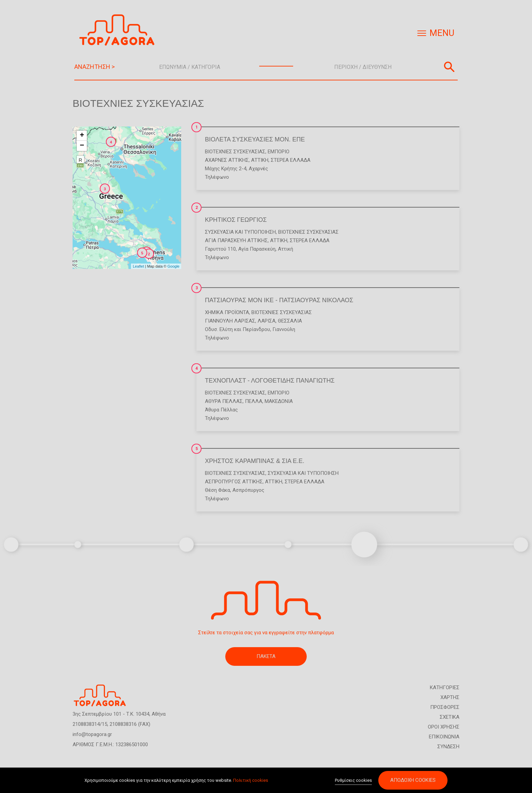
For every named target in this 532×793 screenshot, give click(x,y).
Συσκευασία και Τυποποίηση (240, 232)
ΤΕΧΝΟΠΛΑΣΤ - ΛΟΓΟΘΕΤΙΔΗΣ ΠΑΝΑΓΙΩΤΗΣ (270, 381)
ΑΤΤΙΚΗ (260, 160)
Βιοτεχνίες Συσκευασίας (235, 152)
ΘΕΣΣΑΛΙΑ (290, 321)
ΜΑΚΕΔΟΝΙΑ (279, 401)
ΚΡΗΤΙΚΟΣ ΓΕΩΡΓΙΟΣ (236, 220)
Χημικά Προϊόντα (227, 312)
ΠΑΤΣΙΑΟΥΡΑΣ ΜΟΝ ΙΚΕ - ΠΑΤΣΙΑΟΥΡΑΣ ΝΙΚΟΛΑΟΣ (279, 300)
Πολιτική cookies (251, 780)
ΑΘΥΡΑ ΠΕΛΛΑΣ (224, 401)
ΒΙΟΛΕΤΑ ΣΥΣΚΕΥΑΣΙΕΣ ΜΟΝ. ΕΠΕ (255, 139)
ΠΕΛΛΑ (254, 401)
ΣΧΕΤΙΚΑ (450, 717)
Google (174, 266)
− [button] (82, 146)
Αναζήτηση (449, 67)
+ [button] (82, 136)
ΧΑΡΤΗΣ (450, 697)
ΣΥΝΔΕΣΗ (448, 747)
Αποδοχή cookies (413, 780)
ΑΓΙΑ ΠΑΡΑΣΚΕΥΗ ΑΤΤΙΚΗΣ (236, 240)
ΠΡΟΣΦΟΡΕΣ (445, 707)
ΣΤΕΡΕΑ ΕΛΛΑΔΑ (291, 160)
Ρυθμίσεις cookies (353, 780)
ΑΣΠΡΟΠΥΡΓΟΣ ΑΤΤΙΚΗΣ (234, 482)
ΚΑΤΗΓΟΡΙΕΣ (445, 688)
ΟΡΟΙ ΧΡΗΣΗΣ (444, 727)
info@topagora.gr (92, 734)
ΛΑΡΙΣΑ (267, 321)
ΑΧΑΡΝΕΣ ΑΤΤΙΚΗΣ (227, 160)
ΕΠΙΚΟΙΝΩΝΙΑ (444, 737)
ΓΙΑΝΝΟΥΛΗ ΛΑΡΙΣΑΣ (230, 321)
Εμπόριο (279, 152)
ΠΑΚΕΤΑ (266, 656)
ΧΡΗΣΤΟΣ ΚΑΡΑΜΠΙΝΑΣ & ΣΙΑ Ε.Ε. (255, 461)
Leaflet (138, 266)
